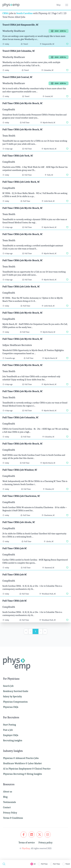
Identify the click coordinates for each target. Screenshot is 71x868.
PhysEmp (26, 848)
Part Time (57, 864)
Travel (68, 864)
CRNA (6, 13)
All (35, 864)
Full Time (44, 864)
